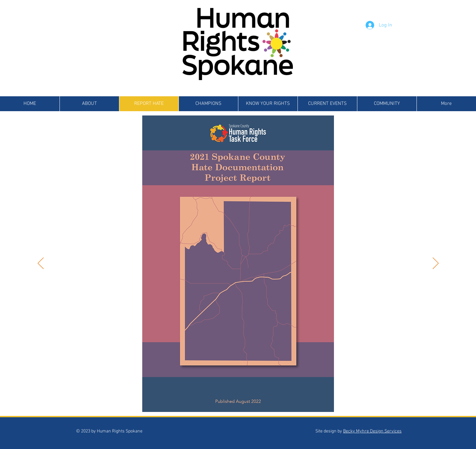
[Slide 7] (239, 402)
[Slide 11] (269, 402)
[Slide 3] (208, 402)
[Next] (436, 264)
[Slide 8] (246, 402)
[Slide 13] (284, 402)
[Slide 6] (231, 402)
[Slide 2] (201, 402)
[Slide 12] (277, 402)
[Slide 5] (224, 402)
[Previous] (41, 264)
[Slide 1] (193, 402)
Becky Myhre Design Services (372, 431)
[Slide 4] (216, 402)
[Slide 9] (254, 402)
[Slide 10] (262, 402)
